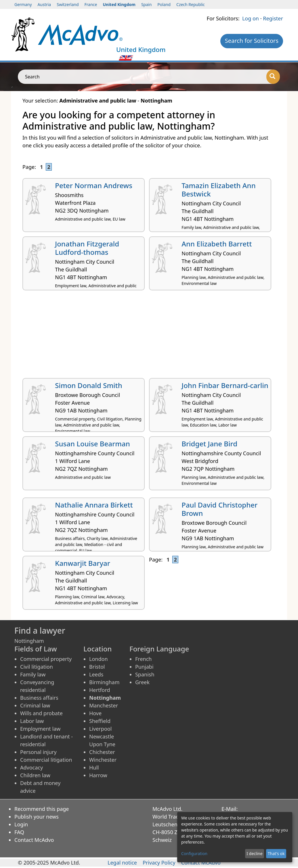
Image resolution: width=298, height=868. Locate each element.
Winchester (103, 760)
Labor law (32, 721)
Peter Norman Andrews (94, 185)
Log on (251, 18)
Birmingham (104, 682)
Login (21, 824)
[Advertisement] (149, 336)
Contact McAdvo (34, 840)
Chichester (102, 752)
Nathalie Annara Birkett (94, 505)
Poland (164, 4)
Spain (146, 4)
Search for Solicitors (252, 41)
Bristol (97, 667)
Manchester (104, 705)
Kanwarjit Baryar (83, 563)
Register (273, 18)
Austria (44, 4)
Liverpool (100, 729)
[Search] (273, 77)
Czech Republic (191, 4)
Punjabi (144, 667)
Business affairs (39, 698)
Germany (23, 4)
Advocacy (31, 767)
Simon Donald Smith (89, 385)
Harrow (98, 775)
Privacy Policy (159, 863)
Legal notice (122, 863)
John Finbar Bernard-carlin (225, 385)
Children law (35, 775)
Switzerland (68, 4)
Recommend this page (42, 809)
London (99, 659)
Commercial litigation (46, 760)
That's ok (276, 853)
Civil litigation (37, 667)
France (91, 4)
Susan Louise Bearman (92, 444)
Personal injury (38, 752)
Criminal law (35, 705)
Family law (33, 674)
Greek (142, 682)
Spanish (145, 674)
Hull (94, 767)
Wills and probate (41, 713)
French (143, 659)
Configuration (194, 853)
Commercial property (46, 659)
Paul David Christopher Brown (219, 509)
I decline (254, 853)
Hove (95, 713)
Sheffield (100, 721)
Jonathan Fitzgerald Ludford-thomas (87, 248)
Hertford (100, 690)
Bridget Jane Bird (209, 444)
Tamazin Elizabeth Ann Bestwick (218, 190)
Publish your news (37, 817)
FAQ (19, 832)
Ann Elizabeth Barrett (217, 244)
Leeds (96, 674)
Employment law (40, 729)
